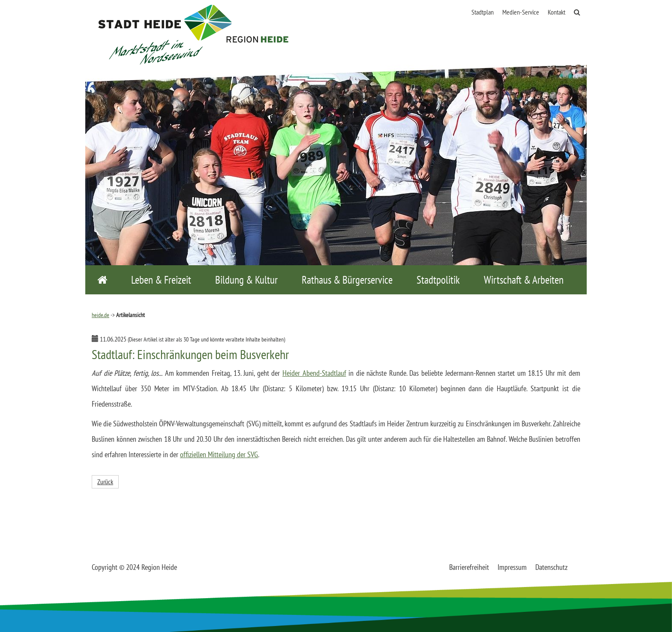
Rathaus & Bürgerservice (347, 280)
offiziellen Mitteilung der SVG (219, 454)
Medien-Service (521, 12)
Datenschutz (551, 567)
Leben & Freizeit (161, 280)
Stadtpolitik (438, 280)
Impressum (512, 567)
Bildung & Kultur (246, 280)
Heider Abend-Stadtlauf (314, 373)
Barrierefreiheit (469, 567)
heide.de (100, 315)
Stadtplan (483, 12)
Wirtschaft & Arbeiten (524, 280)
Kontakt (556, 12)
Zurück (105, 482)
